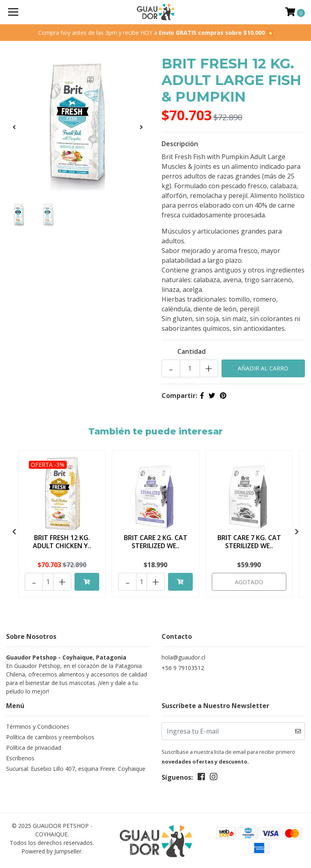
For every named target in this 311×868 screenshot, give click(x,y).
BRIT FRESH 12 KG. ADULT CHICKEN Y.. (62, 541)
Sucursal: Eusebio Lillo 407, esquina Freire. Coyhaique (76, 767)
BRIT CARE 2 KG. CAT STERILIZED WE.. (156, 541)
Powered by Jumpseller (51, 850)
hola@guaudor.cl (183, 656)
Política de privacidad (34, 746)
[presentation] (14, 127)
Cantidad (192, 351)
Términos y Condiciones (38, 725)
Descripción (180, 144)
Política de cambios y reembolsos (50, 736)
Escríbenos (20, 757)
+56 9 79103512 (183, 667)
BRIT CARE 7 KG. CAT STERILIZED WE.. (249, 541)
